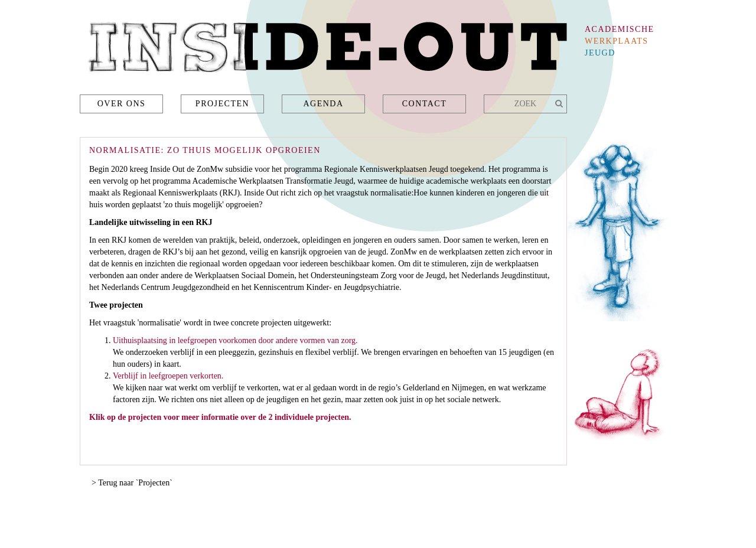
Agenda (323, 104)
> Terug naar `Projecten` (132, 483)
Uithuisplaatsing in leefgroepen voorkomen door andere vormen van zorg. (235, 340)
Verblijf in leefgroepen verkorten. (168, 376)
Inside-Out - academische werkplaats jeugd (323, 50)
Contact (425, 104)
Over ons (122, 104)
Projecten (222, 104)
